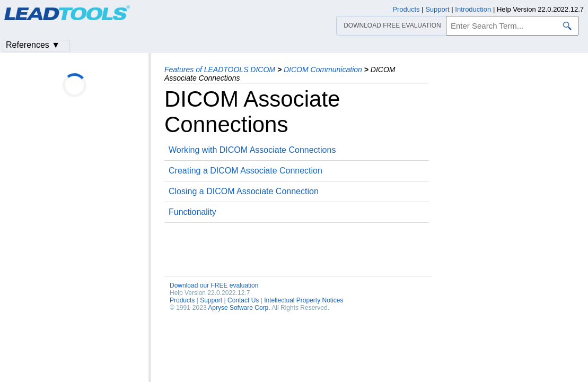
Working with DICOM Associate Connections (252, 150)
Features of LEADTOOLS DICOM (220, 70)
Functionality (192, 212)
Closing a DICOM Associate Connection (244, 191)
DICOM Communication (323, 70)
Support (211, 300)
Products (182, 300)
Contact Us (243, 300)
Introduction (473, 9)
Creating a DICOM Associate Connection (245, 171)
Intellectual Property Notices (304, 300)
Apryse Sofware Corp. (239, 308)
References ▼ (33, 45)
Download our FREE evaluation (214, 285)
